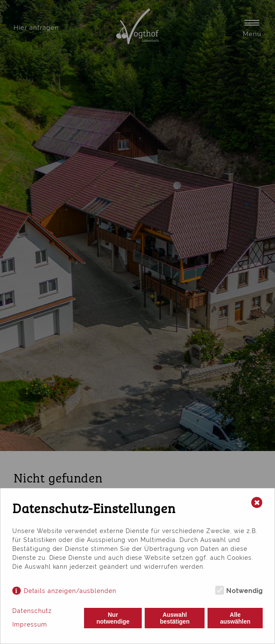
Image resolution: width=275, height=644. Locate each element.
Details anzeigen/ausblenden (70, 591)
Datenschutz (32, 611)
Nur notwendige (113, 618)
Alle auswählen (235, 618)
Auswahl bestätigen (175, 618)
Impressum (30, 624)
